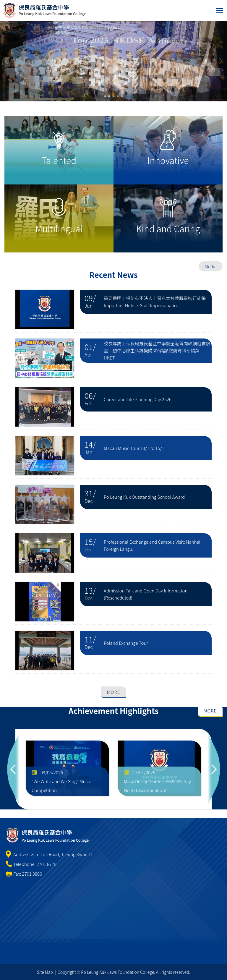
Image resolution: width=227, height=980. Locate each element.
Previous (13, 769)
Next (214, 769)
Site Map (45, 972)
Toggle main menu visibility (220, 9)
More (113, 692)
